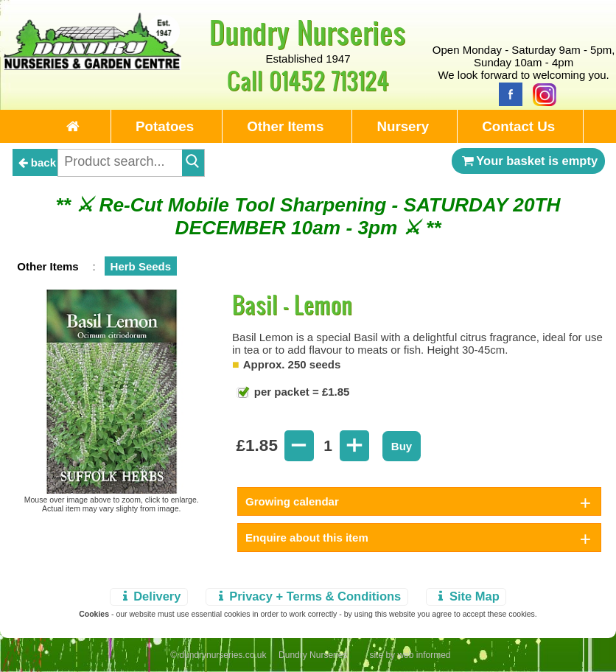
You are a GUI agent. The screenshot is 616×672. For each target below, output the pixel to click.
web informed (424, 655)
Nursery (403, 126)
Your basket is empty (528, 161)
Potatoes (165, 126)
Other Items (285, 126)
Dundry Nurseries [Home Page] (308, 32)
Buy (402, 446)
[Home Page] (93, 66)
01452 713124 (329, 80)
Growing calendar (292, 501)
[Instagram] (541, 93)
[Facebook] (507, 93)
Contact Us (518, 126)
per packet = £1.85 (301, 392)
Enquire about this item (307, 538)
